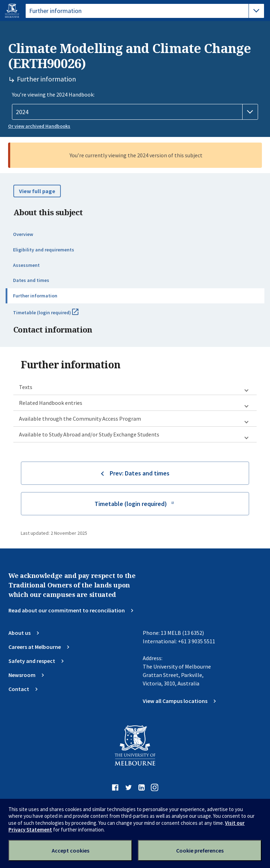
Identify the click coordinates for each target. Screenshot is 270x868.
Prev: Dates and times (140, 473)
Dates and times (31, 280)
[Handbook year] (135, 112)
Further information (35, 296)
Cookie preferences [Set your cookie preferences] (200, 850)
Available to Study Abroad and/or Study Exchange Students (89, 434)
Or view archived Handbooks (39, 126)
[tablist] (145, 11)
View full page (37, 191)
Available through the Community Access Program (80, 419)
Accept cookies (70, 850)
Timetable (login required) (53, 315)
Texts (26, 387)
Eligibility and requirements (44, 250)
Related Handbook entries (51, 403)
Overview (23, 234)
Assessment (26, 265)
